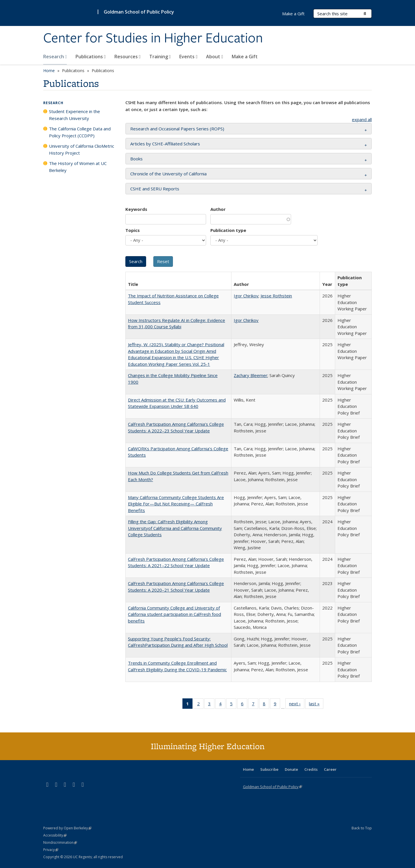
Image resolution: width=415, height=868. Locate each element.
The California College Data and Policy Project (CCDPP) (80, 132)
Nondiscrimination (60, 842)
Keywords (136, 209)
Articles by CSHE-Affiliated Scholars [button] (165, 144)
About (215, 57)
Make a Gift (245, 57)
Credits (311, 769)
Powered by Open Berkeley (67, 828)
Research (55, 57)
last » (316, 705)
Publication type (228, 230)
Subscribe (269, 769)
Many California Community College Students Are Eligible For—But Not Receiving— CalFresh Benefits (176, 504)
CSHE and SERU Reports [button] (155, 189)
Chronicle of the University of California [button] (168, 174)
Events (188, 57)
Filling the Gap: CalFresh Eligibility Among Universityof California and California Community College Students (175, 528)
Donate (291, 769)
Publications (91, 57)
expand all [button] (362, 119)
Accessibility (55, 835)
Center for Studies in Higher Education (153, 38)
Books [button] (136, 159)
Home (49, 71)
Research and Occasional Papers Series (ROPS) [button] (177, 129)
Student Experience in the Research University (74, 115)
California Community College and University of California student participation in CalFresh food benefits (175, 614)
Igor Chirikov (246, 296)
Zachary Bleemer (251, 375)
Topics (133, 230)
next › (297, 705)
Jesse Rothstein (276, 296)
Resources (128, 57)
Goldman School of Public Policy (139, 12)
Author (218, 209)
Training (160, 57)
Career (330, 769)
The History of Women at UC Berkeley (78, 167)
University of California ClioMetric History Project (82, 149)
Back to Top (362, 828)
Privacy (51, 850)
